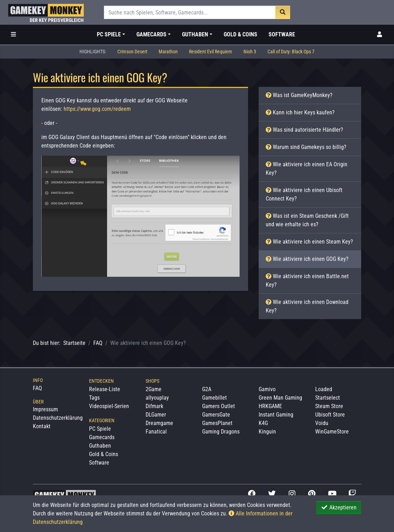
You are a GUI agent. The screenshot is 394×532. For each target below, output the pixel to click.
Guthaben (100, 446)
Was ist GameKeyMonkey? (299, 95)
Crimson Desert (132, 52)
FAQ (98, 343)
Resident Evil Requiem (211, 52)
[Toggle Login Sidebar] (380, 35)
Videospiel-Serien (109, 406)
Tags (94, 398)
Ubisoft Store (330, 415)
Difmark (154, 406)
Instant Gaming (276, 415)
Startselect (328, 398)
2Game (154, 389)
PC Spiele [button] (109, 34)
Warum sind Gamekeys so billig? (306, 147)
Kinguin (267, 432)
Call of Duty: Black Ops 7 (291, 52)
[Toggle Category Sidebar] (13, 35)
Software (282, 34)
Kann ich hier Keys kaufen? (300, 112)
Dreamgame (159, 423)
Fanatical (156, 432)
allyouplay (157, 398)
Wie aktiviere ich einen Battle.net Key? (307, 280)
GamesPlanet (217, 423)
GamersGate (216, 415)
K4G (263, 423)
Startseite (74, 343)
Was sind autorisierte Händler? (304, 130)
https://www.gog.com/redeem (97, 109)
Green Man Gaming (280, 398)
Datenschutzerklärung (58, 418)
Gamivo (267, 389)
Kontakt (42, 426)
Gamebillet (214, 398)
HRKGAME (270, 406)
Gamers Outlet (219, 406)
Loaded (324, 389)
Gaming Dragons (221, 432)
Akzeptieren (339, 507)
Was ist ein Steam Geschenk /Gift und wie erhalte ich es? (307, 220)
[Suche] (190, 12)
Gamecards (102, 437)
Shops (152, 381)
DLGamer (156, 415)
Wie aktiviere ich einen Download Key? (307, 306)
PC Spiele (100, 429)
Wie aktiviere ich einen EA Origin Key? (307, 169)
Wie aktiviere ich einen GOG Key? (307, 259)
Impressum (45, 409)
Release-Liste (105, 389)
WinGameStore (332, 432)
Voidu (322, 423)
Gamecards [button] (151, 34)
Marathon (168, 52)
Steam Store (329, 406)
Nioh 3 (250, 52)
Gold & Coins (240, 34)
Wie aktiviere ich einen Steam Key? (309, 242)
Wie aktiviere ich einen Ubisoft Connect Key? (304, 194)
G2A (207, 389)
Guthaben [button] (195, 34)
